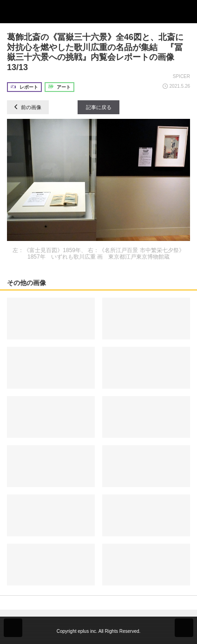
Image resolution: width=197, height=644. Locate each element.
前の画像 (28, 107)
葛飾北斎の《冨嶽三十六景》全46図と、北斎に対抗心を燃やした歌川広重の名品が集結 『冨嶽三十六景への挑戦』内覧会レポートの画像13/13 (95, 52)
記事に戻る (99, 107)
